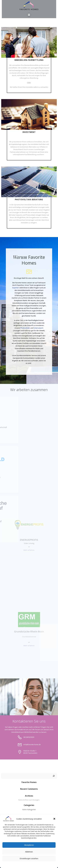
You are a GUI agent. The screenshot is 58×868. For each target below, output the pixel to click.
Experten (16, 288)
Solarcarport (38, 328)
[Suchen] (54, 776)
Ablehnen (29, 852)
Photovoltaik (25, 328)
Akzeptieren (29, 845)
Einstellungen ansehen (29, 858)
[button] (54, 819)
